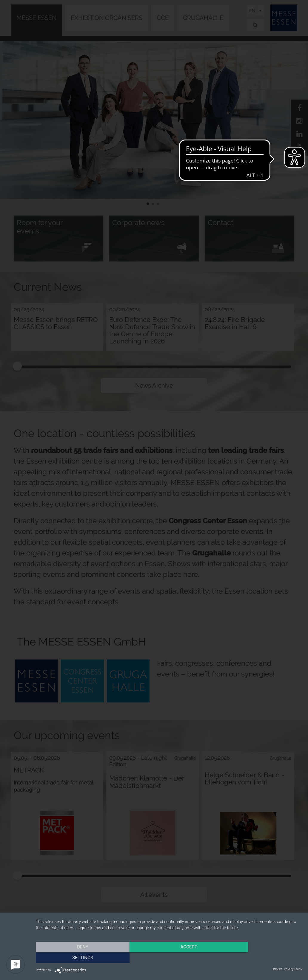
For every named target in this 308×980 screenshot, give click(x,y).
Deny (76, 958)
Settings (262, 958)
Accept (169, 958)
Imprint (277, 969)
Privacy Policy (293, 969)
